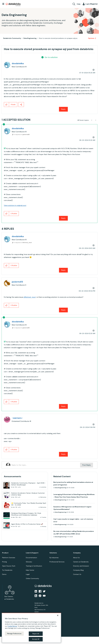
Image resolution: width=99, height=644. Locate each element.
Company (77, 553)
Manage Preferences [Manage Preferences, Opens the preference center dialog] (14, 634)
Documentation (31, 558)
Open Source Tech (9, 566)
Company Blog (78, 570)
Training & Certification (34, 566)
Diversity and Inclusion (81, 566)
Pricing (4, 562)
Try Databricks (7, 570)
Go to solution (51, 57)
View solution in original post (15, 205)
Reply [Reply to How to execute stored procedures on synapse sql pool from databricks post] (63, 109)
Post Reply (87, 465)
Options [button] (91, 38)
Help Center (30, 570)
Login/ (92, 4)
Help (79, 4)
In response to (22, 134)
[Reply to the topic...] (46, 465)
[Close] (58, 615)
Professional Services (57, 562)
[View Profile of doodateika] (18, 63)
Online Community (32, 578)
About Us (76, 558)
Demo (4, 574)
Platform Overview (9, 558)
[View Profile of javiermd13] (17, 282)
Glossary (29, 562)
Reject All (36, 634)
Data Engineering (30, 38)
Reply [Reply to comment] (63, 218)
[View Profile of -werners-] (17, 418)
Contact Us (77, 574)
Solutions (53, 553)
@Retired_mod (30, 297)
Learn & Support (32, 553)
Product (5, 553)
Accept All (36, 639)
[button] (6, 105)
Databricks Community (13, 4)
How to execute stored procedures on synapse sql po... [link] (59, 38)
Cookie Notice (12, 626)
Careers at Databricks (81, 562)
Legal (28, 574)
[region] (31, 628)
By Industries (54, 558)
